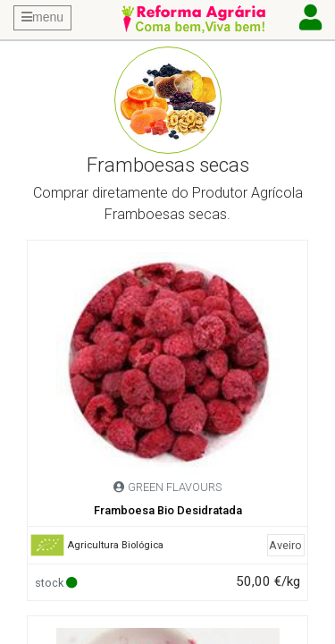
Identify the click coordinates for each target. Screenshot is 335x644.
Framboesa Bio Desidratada (168, 510)
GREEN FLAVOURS (175, 487)
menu (42, 17)
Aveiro (285, 545)
